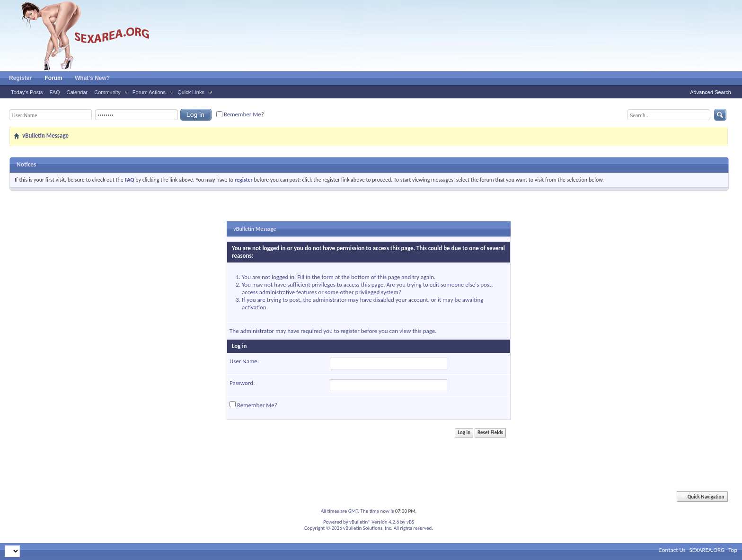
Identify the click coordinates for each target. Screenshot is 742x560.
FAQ (55, 92)
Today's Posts (27, 92)
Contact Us (672, 550)
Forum (53, 78)
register (350, 331)
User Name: (244, 361)
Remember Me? (240, 114)
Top (733, 550)
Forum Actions (149, 92)
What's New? (92, 78)
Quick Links (191, 92)
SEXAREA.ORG (707, 550)
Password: (242, 383)
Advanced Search (711, 92)
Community (107, 92)
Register (20, 78)
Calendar (77, 92)
